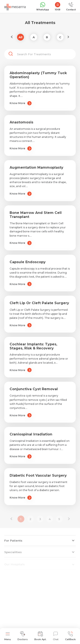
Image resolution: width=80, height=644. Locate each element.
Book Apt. (40, 636)
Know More (21, 103)
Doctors (23, 636)
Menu (8, 636)
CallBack (70, 636)
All (20, 37)
